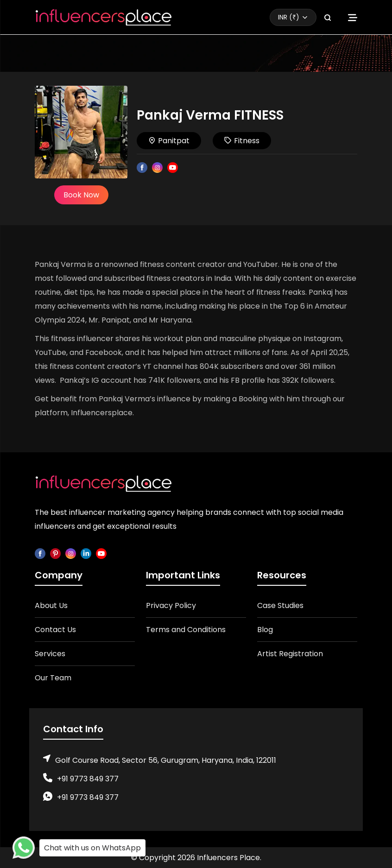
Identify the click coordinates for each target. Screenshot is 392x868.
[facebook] (40, 553)
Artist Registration (290, 654)
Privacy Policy (171, 605)
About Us (51, 605)
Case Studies (280, 605)
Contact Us (55, 630)
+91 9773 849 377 (88, 779)
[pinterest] (55, 553)
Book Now (81, 195)
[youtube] (101, 553)
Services (50, 654)
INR (289, 17)
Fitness (242, 141)
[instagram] (71, 553)
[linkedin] (86, 553)
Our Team (53, 678)
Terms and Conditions (186, 630)
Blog (265, 630)
